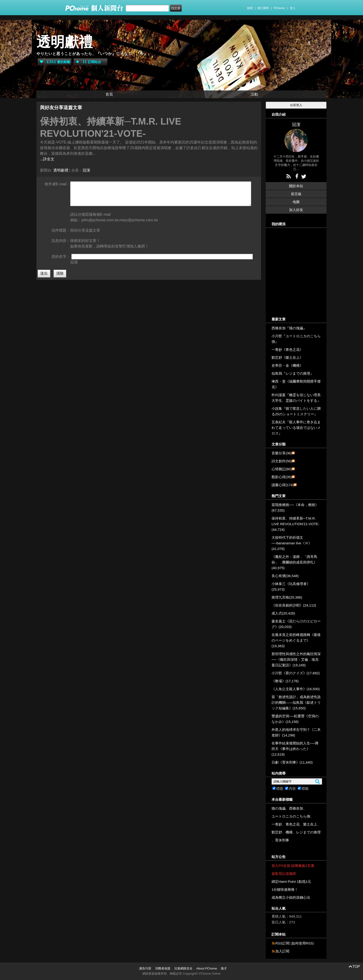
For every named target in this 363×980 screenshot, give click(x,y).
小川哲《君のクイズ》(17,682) (296, 673)
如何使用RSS (302, 943)
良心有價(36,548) (285, 576)
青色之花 (293, 824)
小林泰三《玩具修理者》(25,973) (291, 587)
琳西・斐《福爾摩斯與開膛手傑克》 (296, 384)
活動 (254, 94)
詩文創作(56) (282, 461)
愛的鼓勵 (54, 62)
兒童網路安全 (183, 968)
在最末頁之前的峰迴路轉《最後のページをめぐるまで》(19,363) (296, 640)
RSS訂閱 (282, 943)
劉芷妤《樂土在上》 (287, 357)
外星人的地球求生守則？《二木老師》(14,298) (296, 732)
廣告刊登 (145, 968)
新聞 (250, 8)
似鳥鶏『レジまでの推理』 (293, 373)
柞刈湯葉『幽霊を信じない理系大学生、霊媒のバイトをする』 (296, 398)
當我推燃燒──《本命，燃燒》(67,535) (295, 508)
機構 (289, 832)
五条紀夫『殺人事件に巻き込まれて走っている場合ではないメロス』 (296, 428)
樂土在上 (310, 824)
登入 (293, 8)
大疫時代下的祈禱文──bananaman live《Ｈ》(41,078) (292, 543)
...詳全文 (47, 159)
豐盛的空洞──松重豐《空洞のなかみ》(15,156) (295, 719)
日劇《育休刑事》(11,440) (292, 762)
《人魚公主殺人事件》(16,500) (296, 689)
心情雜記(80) (282, 469)
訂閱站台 (87, 62)
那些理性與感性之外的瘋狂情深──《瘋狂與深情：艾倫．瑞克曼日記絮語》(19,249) (296, 659)
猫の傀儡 (279, 808)
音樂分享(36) (282, 453)
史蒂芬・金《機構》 (287, 365)
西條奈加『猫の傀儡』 (289, 328)
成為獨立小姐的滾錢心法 (291, 897)
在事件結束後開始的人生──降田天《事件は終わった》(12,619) (295, 749)
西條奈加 (296, 808)
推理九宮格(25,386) (287, 597)
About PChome (207, 968)
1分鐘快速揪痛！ (285, 889)
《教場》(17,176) (285, 681)
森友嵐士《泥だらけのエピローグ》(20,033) (296, 624)
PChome (279, 8)
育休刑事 (282, 840)
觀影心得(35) (282, 477)
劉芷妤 (277, 832)
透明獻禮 (65, 42)
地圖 (296, 202)
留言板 (296, 194)
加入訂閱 (282, 951)
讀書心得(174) (283, 485)
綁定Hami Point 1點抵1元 (291, 881)
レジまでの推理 (308, 832)
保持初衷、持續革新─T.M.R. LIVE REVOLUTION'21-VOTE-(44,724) (296, 524)
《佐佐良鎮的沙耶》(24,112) (294, 605)
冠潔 (86, 170)
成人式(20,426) (283, 613)
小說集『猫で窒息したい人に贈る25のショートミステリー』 (296, 411)
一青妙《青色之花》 (287, 350)
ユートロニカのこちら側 (291, 816)
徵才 (224, 968)
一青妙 (277, 824)
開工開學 (263, 8)
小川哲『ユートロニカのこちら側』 (296, 339)
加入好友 (296, 210)
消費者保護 (163, 968)
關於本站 (296, 186)
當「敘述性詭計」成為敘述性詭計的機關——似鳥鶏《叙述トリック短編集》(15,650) (296, 702)
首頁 (109, 94)
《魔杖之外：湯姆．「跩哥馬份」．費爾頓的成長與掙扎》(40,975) (294, 562)
